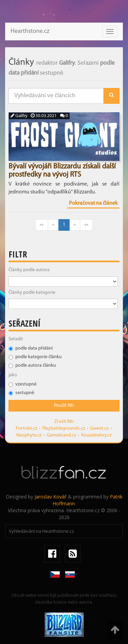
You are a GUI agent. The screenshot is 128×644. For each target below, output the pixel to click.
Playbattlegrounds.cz (64, 428)
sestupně (21, 393)
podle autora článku (32, 365)
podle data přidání (31, 348)
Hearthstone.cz (30, 31)
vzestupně (23, 384)
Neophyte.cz (29, 435)
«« (42, 225)
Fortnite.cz (26, 428)
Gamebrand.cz (61, 435)
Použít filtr (64, 406)
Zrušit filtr (64, 422)
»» (86, 225)
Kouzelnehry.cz (96, 435)
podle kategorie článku (35, 357)
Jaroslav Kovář (51, 497)
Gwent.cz (99, 428)
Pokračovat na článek (93, 203)
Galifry (19, 116)
